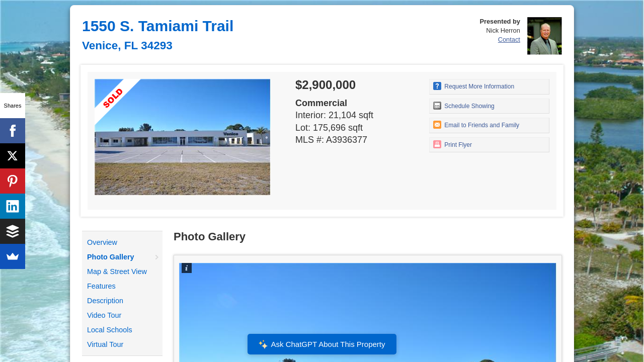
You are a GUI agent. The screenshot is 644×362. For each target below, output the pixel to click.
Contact (509, 39)
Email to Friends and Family (476, 125)
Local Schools (110, 330)
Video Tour (104, 315)
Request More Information (474, 86)
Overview (102, 242)
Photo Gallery (111, 257)
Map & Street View (117, 271)
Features (101, 286)
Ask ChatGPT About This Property (322, 344)
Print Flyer (453, 144)
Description (105, 301)
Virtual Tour (105, 344)
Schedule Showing (464, 106)
